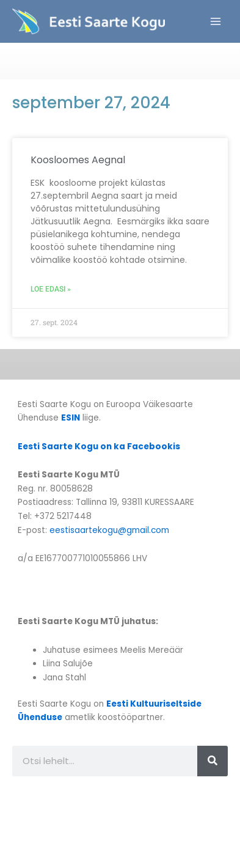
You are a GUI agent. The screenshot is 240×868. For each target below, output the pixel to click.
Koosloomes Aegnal (78, 160)
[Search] (213, 761)
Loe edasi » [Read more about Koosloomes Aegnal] (51, 289)
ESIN (71, 418)
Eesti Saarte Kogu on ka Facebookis (99, 447)
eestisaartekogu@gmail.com (109, 530)
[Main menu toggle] (216, 22)
